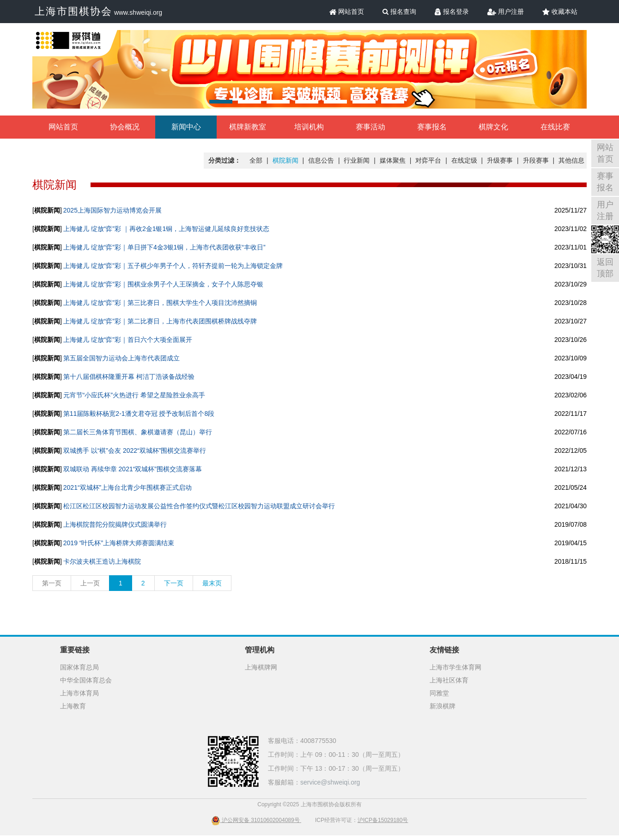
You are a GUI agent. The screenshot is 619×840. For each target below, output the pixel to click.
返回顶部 (605, 268)
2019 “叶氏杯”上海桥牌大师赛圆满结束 (119, 543)
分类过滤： (225, 160)
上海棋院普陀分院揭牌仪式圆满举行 (115, 524)
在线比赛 (555, 127)
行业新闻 (357, 160)
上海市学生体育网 (455, 667)
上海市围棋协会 (73, 11)
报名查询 (399, 12)
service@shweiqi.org (330, 782)
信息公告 (321, 160)
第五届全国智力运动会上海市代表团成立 (121, 358)
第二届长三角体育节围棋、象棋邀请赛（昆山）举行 (138, 432)
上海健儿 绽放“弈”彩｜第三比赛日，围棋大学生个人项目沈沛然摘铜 (160, 303)
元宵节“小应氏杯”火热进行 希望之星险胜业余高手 (134, 395)
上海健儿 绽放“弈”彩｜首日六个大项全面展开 (128, 340)
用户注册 (506, 12)
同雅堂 (439, 693)
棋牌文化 (493, 127)
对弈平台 (428, 160)
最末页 (212, 583)
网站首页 (347, 12)
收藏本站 (560, 12)
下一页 (174, 583)
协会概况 (125, 127)
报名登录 (452, 12)
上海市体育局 (79, 693)
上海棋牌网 (261, 667)
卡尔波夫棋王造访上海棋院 (102, 561)
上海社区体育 (449, 680)
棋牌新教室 (248, 127)
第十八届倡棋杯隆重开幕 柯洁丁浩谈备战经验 (129, 377)
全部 (256, 160)
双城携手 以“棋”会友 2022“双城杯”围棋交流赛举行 (135, 450)
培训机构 (309, 127)
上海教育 (73, 706)
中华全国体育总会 (86, 680)
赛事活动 (370, 127)
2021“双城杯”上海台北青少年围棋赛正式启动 (127, 487)
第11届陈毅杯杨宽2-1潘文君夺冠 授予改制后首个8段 (139, 414)
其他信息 (571, 160)
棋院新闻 (285, 160)
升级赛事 (500, 160)
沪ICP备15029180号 (383, 820)
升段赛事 (536, 160)
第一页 (52, 583)
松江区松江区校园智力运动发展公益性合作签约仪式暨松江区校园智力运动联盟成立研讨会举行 (199, 506)
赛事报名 (432, 127)
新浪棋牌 (443, 706)
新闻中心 (186, 127)
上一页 (90, 583)
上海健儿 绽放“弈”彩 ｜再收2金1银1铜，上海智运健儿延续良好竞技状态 (166, 229)
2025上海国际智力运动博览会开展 (112, 210)
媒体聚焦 (393, 160)
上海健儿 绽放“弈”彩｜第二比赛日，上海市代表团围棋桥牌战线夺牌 (160, 321)
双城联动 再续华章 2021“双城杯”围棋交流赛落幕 (133, 469)
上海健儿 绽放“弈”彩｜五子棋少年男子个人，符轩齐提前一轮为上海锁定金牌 (173, 266)
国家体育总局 (79, 667)
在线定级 (464, 160)
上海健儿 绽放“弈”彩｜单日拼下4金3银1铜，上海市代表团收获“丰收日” (164, 247)
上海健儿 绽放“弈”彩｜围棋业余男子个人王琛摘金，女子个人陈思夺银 (163, 284)
